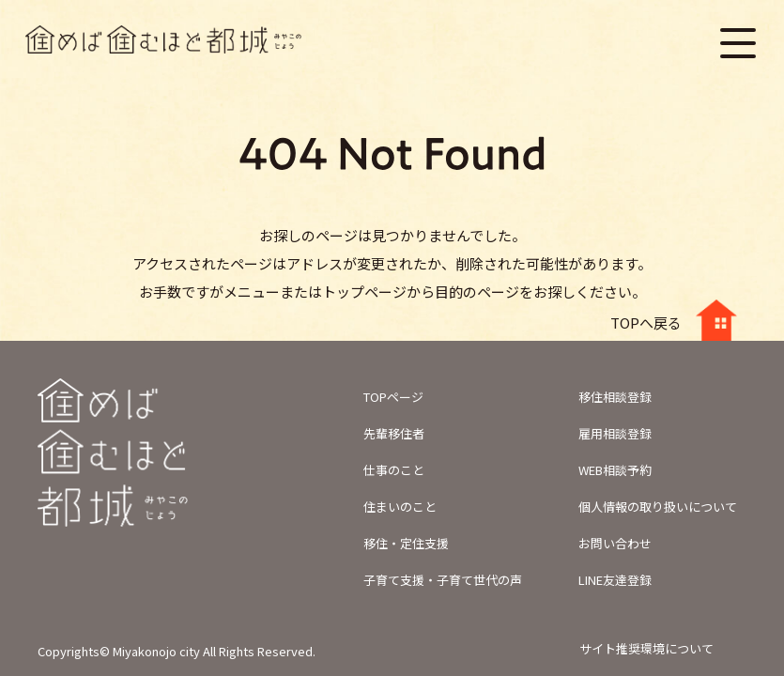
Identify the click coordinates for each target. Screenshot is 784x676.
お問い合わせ (615, 543)
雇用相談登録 (615, 433)
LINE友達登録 (615, 580)
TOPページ (393, 397)
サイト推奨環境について (646, 648)
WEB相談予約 (615, 470)
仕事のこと (394, 470)
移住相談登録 (615, 397)
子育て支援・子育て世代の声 (443, 580)
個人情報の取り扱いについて (658, 507)
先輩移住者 (394, 433)
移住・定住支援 (406, 543)
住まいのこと (400, 507)
